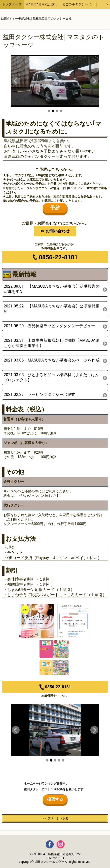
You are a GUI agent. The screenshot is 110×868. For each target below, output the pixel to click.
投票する (55, 799)
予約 (55, 208)
